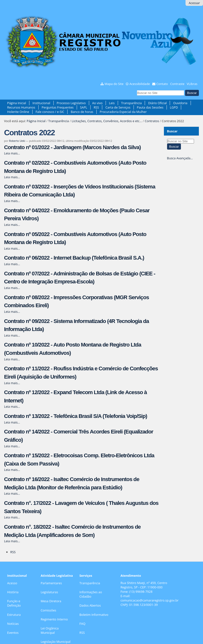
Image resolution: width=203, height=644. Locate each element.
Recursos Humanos (21, 107)
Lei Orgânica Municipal (50, 630)
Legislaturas (49, 592)
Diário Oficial (157, 103)
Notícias (13, 624)
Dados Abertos (90, 605)
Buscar (172, 131)
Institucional (41, 103)
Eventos (13, 633)
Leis (112, 103)
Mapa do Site (114, 84)
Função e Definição (14, 603)
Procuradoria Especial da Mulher (123, 112)
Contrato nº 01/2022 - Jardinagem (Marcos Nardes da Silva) (72, 147)
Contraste (177, 84)
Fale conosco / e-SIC (50, 112)
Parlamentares (51, 583)
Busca (137, 89)
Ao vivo (97, 103)
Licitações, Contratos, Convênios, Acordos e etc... (107, 121)
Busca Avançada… (180, 158)
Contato (162, 84)
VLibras (192, 84)
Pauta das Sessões (150, 107)
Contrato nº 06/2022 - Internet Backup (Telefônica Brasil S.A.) (74, 258)
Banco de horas (82, 112)
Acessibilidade (140, 84)
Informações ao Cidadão (91, 594)
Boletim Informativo (94, 615)
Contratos (152, 121)
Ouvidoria (180, 103)
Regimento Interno (54, 619)
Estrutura (14, 615)
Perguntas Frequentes (58, 107)
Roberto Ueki (17, 141)
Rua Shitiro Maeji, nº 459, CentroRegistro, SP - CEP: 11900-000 (144, 585)
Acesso (12, 583)
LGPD (174, 107)
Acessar (194, 3)
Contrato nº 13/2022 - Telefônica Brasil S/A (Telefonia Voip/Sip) (76, 416)
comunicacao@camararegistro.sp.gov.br (149, 600)
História (13, 592)
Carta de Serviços (118, 107)
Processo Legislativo (71, 103)
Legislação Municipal (55, 642)
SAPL (84, 107)
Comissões (48, 610)
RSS (96, 107)
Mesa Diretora (51, 601)
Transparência (131, 103)
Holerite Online (18, 112)
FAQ (82, 624)
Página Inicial (17, 103)
